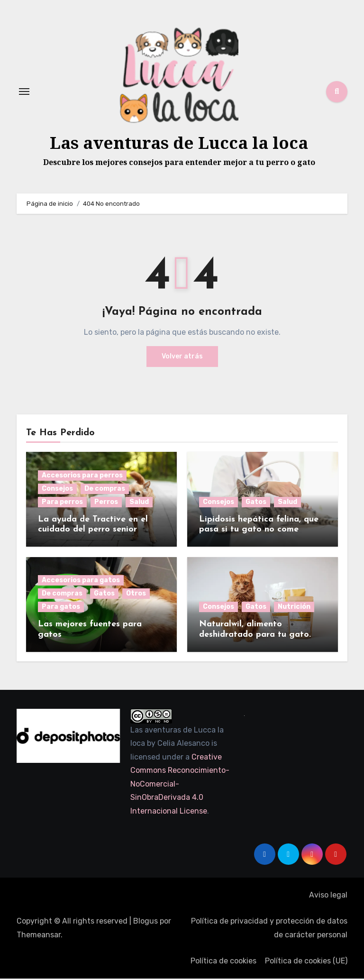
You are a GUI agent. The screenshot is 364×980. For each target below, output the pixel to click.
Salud (139, 503)
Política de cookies (223, 962)
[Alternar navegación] (24, 92)
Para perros (62, 503)
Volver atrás (182, 358)
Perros (106, 503)
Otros (136, 595)
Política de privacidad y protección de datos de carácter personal (269, 929)
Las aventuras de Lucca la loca (179, 143)
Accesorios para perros (82, 477)
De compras (105, 490)
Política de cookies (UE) (306, 962)
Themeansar (39, 936)
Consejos (57, 490)
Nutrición (294, 608)
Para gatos (61, 608)
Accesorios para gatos (81, 582)
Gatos (256, 503)
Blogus (146, 922)
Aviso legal (328, 896)
